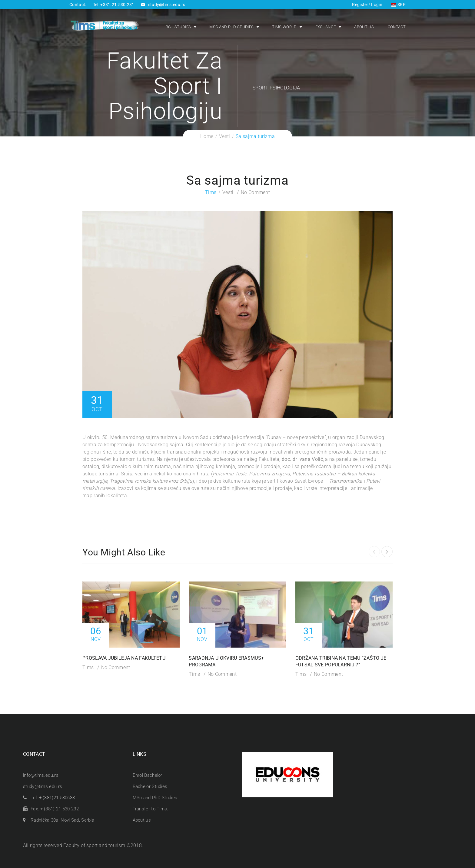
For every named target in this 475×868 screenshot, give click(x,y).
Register (360, 5)
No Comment (255, 192)
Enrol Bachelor (148, 775)
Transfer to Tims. (151, 809)
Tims (211, 192)
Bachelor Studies (150, 786)
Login (376, 5)
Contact (397, 27)
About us (364, 27)
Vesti (228, 192)
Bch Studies (178, 27)
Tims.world (284, 27)
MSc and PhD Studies (231, 27)
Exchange (326, 27)
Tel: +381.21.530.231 (114, 5)
